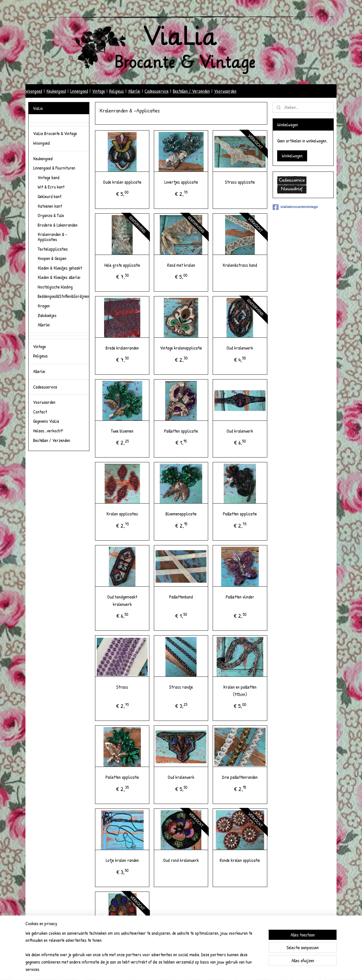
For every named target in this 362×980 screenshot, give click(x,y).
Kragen (44, 306)
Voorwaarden (225, 91)
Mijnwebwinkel (221, 970)
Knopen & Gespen (52, 258)
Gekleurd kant (49, 196)
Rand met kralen (181, 265)
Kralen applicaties (122, 514)
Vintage (99, 91)
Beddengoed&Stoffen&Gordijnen (63, 296)
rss (171, 970)
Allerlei (134, 91)
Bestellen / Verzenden (191, 91)
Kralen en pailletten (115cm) (240, 691)
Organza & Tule (51, 215)
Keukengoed (56, 91)
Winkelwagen (292, 156)
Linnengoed (79, 91)
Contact (40, 412)
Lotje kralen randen (122, 860)
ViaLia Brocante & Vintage (55, 133)
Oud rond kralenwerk (181, 860)
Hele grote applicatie (122, 265)
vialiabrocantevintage (295, 207)
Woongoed (34, 91)
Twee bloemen (122, 431)
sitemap (163, 970)
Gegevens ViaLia (46, 421)
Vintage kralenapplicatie (181, 348)
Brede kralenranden (122, 348)
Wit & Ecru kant (51, 187)
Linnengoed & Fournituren (54, 168)
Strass (122, 687)
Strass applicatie (240, 182)
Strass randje (181, 687)
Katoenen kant (50, 206)
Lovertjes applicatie (181, 182)
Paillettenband (181, 597)
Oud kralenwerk (240, 348)
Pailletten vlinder (240, 597)
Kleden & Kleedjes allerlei (59, 277)
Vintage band (49, 177)
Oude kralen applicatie (122, 182)
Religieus (117, 91)
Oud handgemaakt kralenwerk (122, 600)
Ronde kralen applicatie (240, 860)
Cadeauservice (157, 91)
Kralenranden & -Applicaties (52, 237)
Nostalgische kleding (55, 287)
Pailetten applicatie (122, 777)
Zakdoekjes (47, 315)
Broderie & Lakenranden (58, 225)
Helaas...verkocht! (48, 431)
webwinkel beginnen (186, 970)
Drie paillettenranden (240, 777)
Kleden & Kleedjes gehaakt (60, 268)
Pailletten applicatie (181, 431)
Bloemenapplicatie (181, 514)
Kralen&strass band (240, 265)
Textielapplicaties (53, 249)
